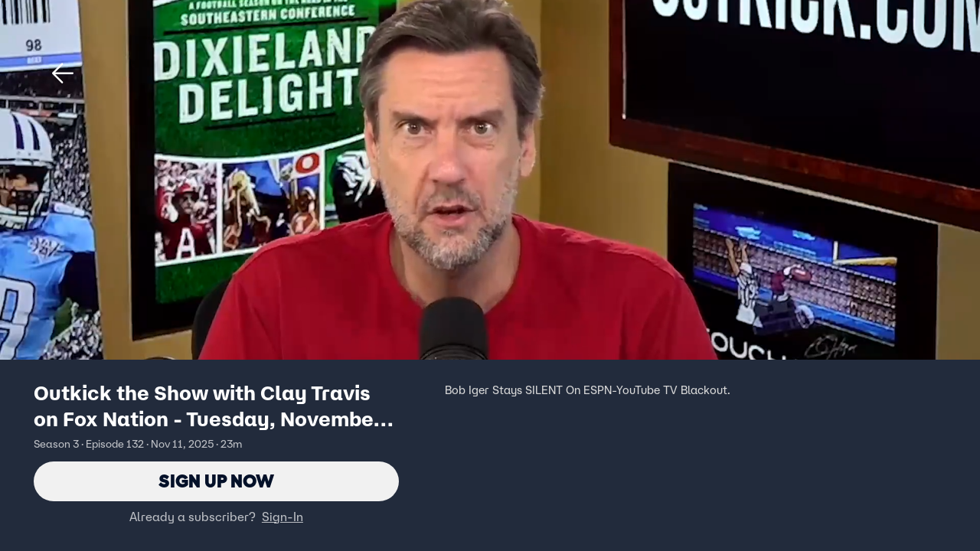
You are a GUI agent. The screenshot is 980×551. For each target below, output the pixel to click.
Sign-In (283, 517)
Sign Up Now (216, 481)
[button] (63, 73)
